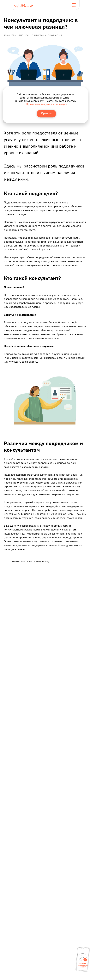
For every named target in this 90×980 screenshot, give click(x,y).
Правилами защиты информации (46, 104)
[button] (83, 961)
